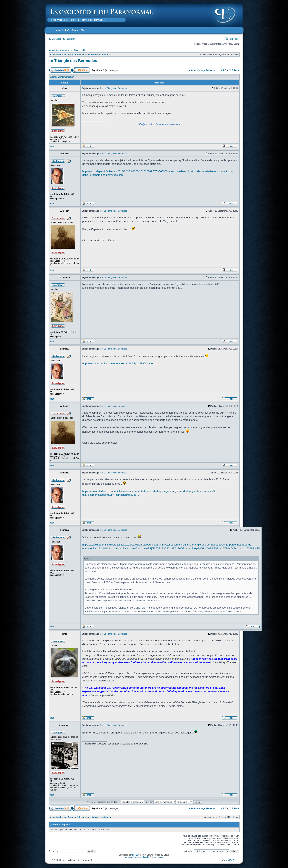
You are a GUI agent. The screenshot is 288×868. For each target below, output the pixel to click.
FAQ (67, 30)
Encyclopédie (74, 55)
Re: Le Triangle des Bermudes (113, 88)
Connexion (55, 39)
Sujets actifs (80, 50)
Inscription (69, 39)
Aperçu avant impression (62, 77)
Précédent (211, 70)
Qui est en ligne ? (60, 825)
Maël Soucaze (158, 857)
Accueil (59, 30)
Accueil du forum (58, 55)
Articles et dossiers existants (97, 55)
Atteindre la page (197, 70)
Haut (52, 146)
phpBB (135, 855)
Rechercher (232, 39)
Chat (83, 30)
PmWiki (233, 860)
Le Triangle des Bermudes (73, 61)
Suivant (235, 70)
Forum (53, 20)
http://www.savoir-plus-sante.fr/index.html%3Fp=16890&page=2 (119, 363)
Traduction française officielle (136, 857)
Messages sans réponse (60, 50)
